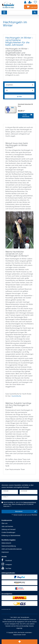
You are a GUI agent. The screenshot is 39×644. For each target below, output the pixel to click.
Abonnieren (25, 512)
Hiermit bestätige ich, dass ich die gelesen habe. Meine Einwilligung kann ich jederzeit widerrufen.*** (20, 504)
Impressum (5, 552)
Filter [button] (19, 97)
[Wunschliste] (35, 2)
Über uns (5, 523)
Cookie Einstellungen (8, 532)
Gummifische (16, 396)
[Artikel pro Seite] (19, 90)
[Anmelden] (25, 2)
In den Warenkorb (27, 116)
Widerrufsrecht (6, 543)
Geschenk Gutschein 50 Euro (25, 105)
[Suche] (35, 12)
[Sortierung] (19, 85)
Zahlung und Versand (8, 529)
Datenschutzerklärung (9, 546)
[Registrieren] (30, 2)
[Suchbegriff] (20, 12)
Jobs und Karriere (7, 526)
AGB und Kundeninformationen (12, 549)
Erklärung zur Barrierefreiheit (11, 535)
